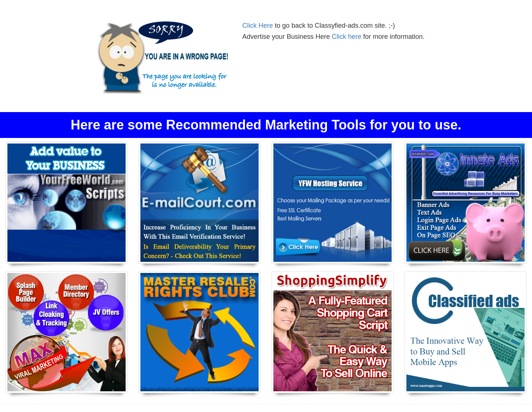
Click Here (258, 26)
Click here (347, 37)
